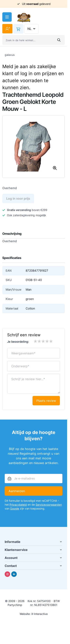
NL (32, 29)
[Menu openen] (7, 17)
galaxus (10, 55)
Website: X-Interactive (34, 614)
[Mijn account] (7, 29)
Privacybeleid (18, 505)
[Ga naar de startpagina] (24, 17)
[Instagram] (7, 574)
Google (15, 508)
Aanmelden (17, 491)
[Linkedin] (14, 574)
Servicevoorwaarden (49, 505)
